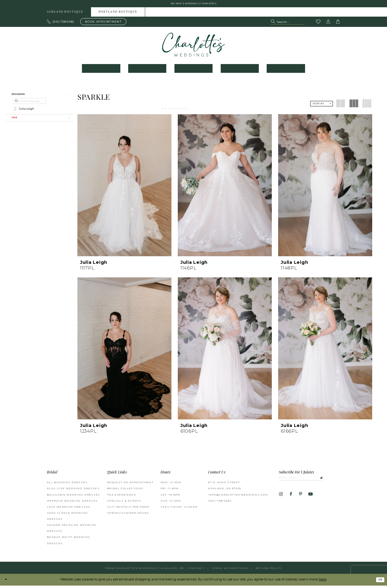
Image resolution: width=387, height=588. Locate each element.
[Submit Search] (273, 24)
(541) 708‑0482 (220, 503)
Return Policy (269, 571)
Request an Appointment (130, 485)
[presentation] (124, 188)
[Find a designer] (30, 105)
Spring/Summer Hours (128, 515)
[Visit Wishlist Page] (318, 24)
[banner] (194, 47)
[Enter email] (308, 481)
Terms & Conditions (230, 571)
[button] (328, 24)
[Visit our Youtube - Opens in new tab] (311, 499)
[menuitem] (65, 14)
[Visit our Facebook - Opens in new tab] (291, 499)
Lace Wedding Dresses (68, 509)
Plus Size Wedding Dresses (73, 491)
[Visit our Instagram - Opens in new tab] (281, 499)
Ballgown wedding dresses (74, 497)
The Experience (122, 497)
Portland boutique (118, 15)
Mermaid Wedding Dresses (72, 503)
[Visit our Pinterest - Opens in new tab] (301, 499)
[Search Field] (288, 24)
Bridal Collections (125, 491)
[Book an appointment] (103, 24)
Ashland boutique (65, 15)
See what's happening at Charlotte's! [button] (194, 5)
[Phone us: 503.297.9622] (61, 24)
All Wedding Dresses (67, 485)
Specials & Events (124, 503)
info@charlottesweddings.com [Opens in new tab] (238, 497)
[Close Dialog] (7, 582)
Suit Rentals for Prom (128, 509)
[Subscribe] (333, 481)
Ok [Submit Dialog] (379, 582)
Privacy (197, 571)
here (322, 582)
